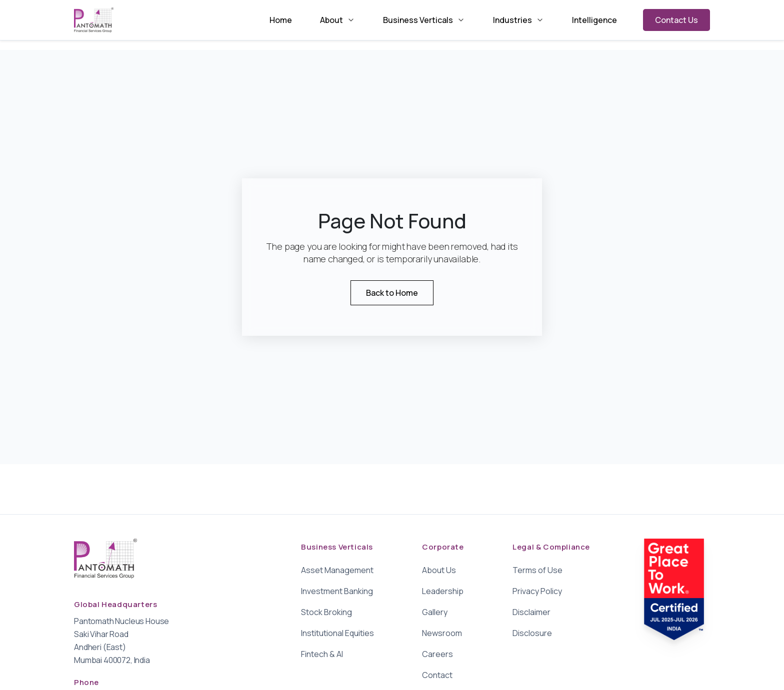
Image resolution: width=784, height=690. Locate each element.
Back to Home (392, 293)
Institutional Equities (337, 633)
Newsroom (442, 633)
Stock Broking (326, 612)
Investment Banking (337, 591)
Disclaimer (531, 612)
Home (281, 20)
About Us (439, 570)
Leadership (443, 591)
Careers (437, 654)
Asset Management (337, 570)
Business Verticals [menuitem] (424, 20)
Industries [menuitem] (518, 20)
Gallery (435, 612)
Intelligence (594, 20)
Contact (437, 675)
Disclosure (532, 633)
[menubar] (443, 20)
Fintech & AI (322, 654)
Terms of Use (537, 570)
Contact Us (676, 20)
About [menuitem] (337, 20)
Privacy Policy (537, 591)
